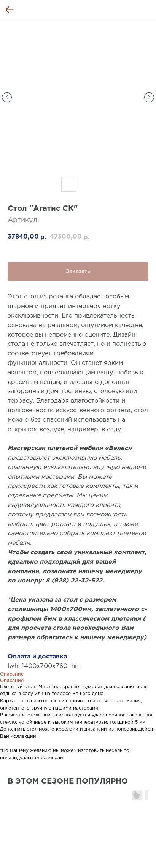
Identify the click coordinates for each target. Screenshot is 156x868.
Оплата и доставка (37, 657)
